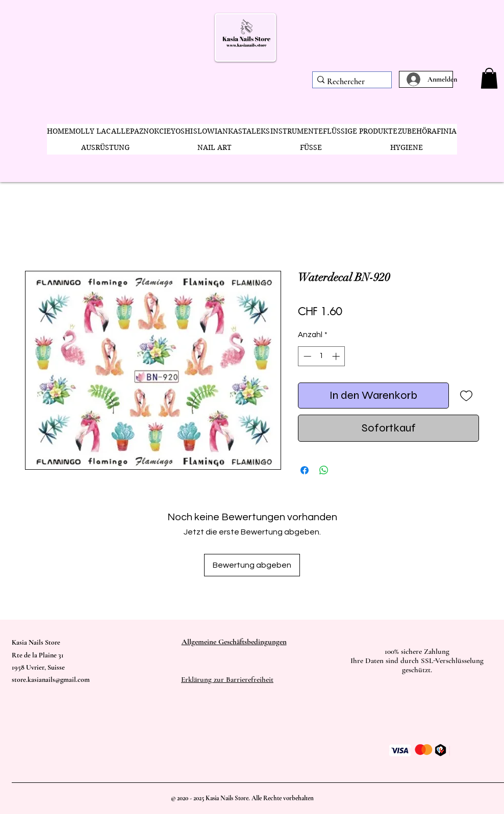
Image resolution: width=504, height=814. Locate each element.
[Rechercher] (348, 82)
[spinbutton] (322, 356)
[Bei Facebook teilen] (305, 470)
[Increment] (337, 356)
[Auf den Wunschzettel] (466, 396)
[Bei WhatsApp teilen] (324, 470)
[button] (489, 78)
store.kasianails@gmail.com (51, 680)
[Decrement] (306, 356)
